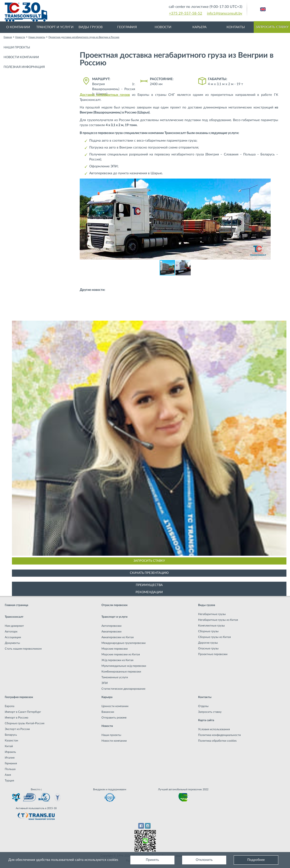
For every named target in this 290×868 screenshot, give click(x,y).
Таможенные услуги (115, 677)
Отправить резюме (114, 718)
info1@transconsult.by (225, 13)
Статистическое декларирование (123, 689)
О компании (18, 27)
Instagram (148, 826)
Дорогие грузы (208, 643)
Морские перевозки (115, 649)
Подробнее (256, 860)
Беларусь (11, 735)
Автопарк (11, 632)
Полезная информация (24, 67)
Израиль (10, 752)
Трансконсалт (14, 617)
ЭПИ (105, 683)
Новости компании (21, 57)
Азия (8, 775)
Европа (10, 706)
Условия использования (214, 729)
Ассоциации (13, 637)
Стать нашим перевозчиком (23, 649)
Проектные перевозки (213, 654)
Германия (11, 763)
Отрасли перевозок (115, 605)
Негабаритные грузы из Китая (218, 620)
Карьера (199, 27)
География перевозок (19, 697)
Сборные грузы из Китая (214, 637)
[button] (266, 183)
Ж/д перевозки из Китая (117, 660)
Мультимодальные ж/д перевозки (124, 666)
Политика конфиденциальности (219, 735)
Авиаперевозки (111, 632)
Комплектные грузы (211, 626)
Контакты (236, 27)
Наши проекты (17, 48)
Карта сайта (206, 720)
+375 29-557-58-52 (186, 13)
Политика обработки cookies (217, 741)
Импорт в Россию (16, 718)
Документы (12, 643)
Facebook (141, 826)
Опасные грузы (208, 648)
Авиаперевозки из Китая (118, 637)
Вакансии (108, 712)
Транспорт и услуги (55, 27)
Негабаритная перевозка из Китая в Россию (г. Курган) (228, 295)
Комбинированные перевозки (121, 672)
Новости (163, 27)
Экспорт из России (17, 729)
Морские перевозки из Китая (121, 654)
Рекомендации (149, 592)
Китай (9, 746)
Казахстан (11, 740)
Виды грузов (91, 27)
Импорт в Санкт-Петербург (23, 712)
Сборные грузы (208, 631)
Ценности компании (115, 706)
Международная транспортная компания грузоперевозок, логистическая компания (84, 12)
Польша (10, 769)
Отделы (203, 706)
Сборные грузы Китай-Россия (25, 723)
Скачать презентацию (149, 573)
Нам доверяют (14, 626)
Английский (263, 9)
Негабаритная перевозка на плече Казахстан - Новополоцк (130, 305)
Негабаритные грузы (212, 614)
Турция (9, 781)
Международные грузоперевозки (124, 643)
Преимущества (149, 585)
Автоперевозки (111, 626)
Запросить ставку (272, 27)
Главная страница (16, 605)
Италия (10, 758)
